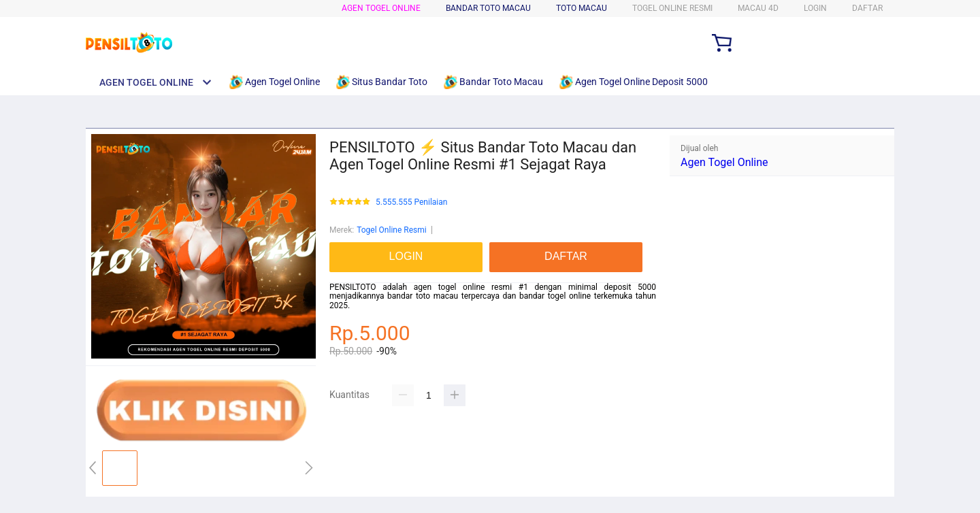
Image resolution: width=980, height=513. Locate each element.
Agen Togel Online (381, 8)
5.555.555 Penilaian (411, 202)
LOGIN (815, 8)
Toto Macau (582, 8)
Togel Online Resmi (392, 230)
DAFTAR (867, 8)
